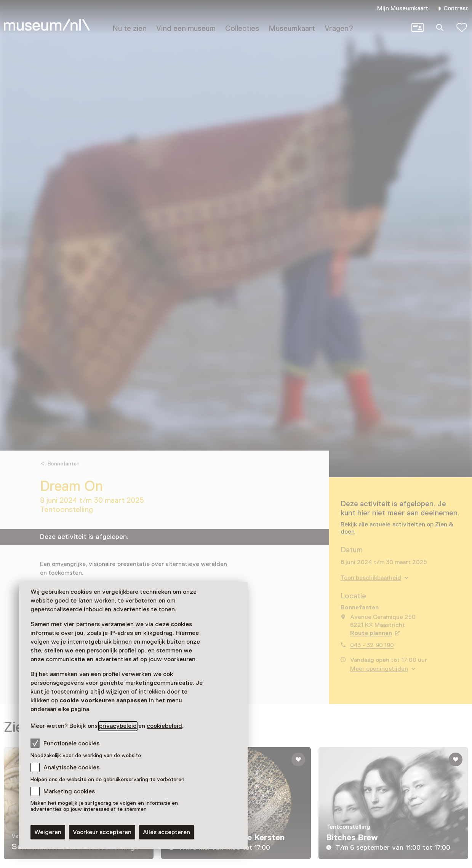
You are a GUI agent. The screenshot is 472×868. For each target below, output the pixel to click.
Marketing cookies (69, 791)
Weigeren (48, 832)
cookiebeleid (164, 726)
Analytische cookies (71, 767)
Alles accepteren (166, 832)
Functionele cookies (65, 743)
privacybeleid (118, 726)
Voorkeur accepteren (102, 832)
